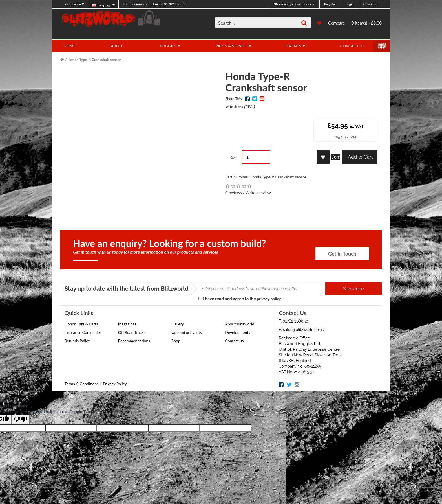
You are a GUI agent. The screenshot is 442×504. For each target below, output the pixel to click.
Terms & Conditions (81, 384)
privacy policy (269, 299)
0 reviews (234, 193)
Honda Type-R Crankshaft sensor (94, 60)
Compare (337, 23)
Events (294, 46)
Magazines (127, 324)
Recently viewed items (293, 4)
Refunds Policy (77, 341)
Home (69, 46)
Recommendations (134, 341)
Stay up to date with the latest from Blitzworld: (127, 289)
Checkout (370, 4)
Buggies (168, 46)
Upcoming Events (187, 332)
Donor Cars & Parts (81, 324)
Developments (237, 332)
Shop (176, 341)
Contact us (234, 341)
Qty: (233, 157)
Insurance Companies (83, 332)
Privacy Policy (115, 384)
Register (330, 4)
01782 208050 (155, 4)
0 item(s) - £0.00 (367, 23)
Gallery (178, 324)
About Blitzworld (240, 324)
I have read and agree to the (240, 299)
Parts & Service (231, 46)
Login (350, 4)
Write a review (258, 193)
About (118, 46)
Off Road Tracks (132, 332)
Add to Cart (360, 157)
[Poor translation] (21, 419)
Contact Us (352, 46)
